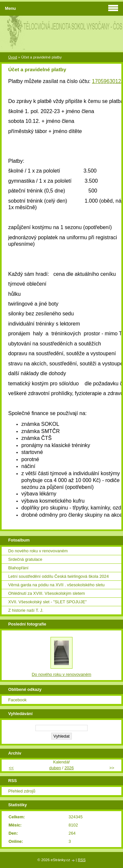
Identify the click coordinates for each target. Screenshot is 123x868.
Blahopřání (18, 568)
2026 (69, 768)
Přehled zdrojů (22, 791)
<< (11, 768)
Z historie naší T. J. (26, 610)
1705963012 (106, 81)
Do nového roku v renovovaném (38, 551)
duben (55, 768)
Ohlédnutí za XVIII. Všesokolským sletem (47, 593)
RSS (82, 860)
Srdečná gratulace (25, 559)
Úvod (13, 57)
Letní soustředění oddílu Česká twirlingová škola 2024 (59, 576)
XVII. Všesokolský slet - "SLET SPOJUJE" (47, 602)
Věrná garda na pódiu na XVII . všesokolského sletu (56, 585)
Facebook (17, 700)
